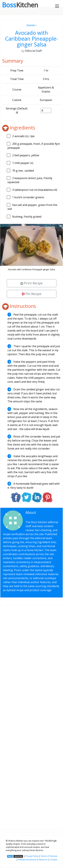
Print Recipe (32, 283)
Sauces (31, 25)
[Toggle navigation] (57, 6)
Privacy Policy (32, 856)
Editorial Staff (39, 514)
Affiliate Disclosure (27, 860)
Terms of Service (49, 856)
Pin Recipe (32, 294)
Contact (53, 860)
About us (43, 860)
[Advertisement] (32, 715)
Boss (20, 5)
